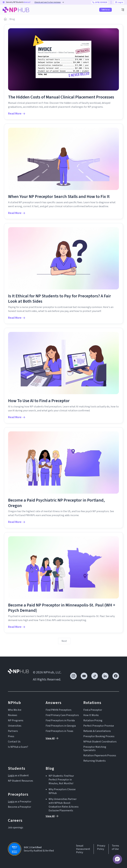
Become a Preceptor (20, 807)
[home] (16, 10)
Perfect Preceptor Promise (99, 726)
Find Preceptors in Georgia (61, 726)
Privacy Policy (101, 847)
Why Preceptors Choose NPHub (62, 791)
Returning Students (95, 761)
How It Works (91, 715)
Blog (12, 19)
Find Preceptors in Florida (60, 720)
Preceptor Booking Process (99, 736)
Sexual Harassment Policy (83, 849)
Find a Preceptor (93, 710)
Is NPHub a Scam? (18, 747)
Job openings (16, 828)
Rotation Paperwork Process (100, 755)
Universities (15, 726)
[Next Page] (64, 641)
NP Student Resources (21, 781)
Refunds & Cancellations (97, 731)
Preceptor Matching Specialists (95, 749)
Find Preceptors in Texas (59, 731)
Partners (13, 731)
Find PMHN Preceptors (59, 710)
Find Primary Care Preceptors (62, 715)
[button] (123, 10)
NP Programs (16, 720)
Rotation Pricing (93, 720)
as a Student (18, 775)
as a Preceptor (20, 802)
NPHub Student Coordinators (100, 742)
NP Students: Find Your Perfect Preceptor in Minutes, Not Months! (61, 780)
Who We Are (15, 710)
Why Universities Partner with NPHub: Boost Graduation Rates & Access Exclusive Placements (64, 805)
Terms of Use (115, 847)
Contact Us (14, 742)
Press (11, 736)
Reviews (13, 715)
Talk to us (106, 10)
